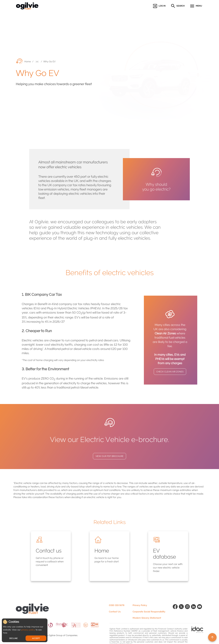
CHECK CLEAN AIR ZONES (170, 372)
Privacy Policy (140, 605)
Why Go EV (49, 62)
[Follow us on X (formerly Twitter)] (182, 613)
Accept (36, 638)
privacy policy (28, 630)
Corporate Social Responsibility (149, 612)
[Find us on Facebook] (176, 613)
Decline (13, 638)
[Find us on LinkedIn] (194, 613)
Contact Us (115, 612)
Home (28, 62)
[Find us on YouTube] (200, 613)
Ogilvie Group (56, 635)
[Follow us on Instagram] (188, 613)
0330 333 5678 (117, 605)
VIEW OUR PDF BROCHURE (109, 456)
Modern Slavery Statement (147, 618)
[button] (159, 6)
